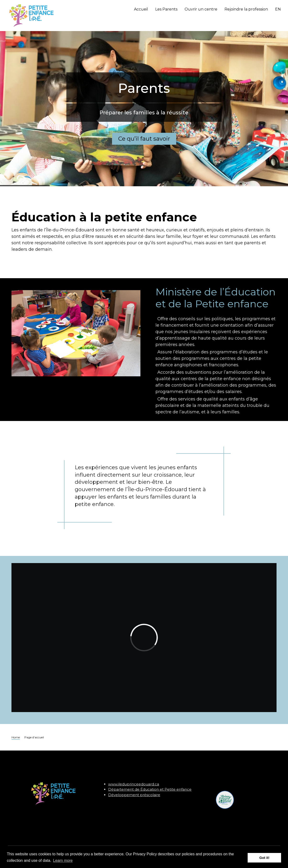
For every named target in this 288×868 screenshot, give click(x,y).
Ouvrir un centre (201, 9)
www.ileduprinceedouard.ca (134, 784)
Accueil (141, 9)
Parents (144, 77)
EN (278, 9)
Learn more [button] (63, 860)
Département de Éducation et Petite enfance (150, 789)
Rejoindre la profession (246, 9)
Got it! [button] (264, 858)
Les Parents (166, 9)
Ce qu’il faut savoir (144, 128)
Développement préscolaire (134, 795)
